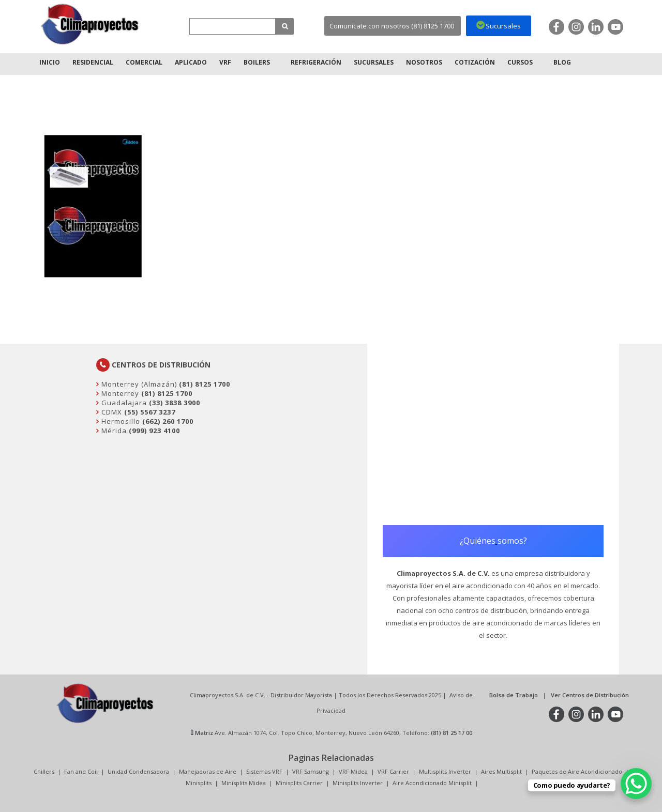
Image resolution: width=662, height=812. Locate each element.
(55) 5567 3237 (150, 412)
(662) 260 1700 (168, 421)
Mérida (113, 431)
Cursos (520, 62)
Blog (562, 62)
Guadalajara (123, 403)
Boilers (257, 62)
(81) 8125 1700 (205, 384)
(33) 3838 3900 (175, 403)
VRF (225, 62)
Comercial (144, 62)
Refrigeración (316, 62)
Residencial (93, 62)
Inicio (50, 62)
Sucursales (374, 62)
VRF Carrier (393, 771)
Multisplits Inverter (445, 771)
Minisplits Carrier (299, 783)
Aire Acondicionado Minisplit (432, 783)
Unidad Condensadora (138, 771)
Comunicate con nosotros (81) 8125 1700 (392, 26)
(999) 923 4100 (154, 431)
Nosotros (424, 62)
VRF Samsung (311, 771)
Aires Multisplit (501, 771)
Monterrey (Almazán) (138, 384)
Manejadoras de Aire (208, 771)
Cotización (475, 62)
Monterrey (119, 393)
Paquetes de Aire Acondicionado (577, 771)
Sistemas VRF (264, 771)
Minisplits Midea (244, 783)
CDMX (111, 412)
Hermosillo (120, 421)
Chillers (44, 771)
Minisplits (199, 783)
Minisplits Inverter (358, 783)
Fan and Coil (81, 771)
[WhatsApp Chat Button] (636, 784)
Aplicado (191, 62)
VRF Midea (353, 771)
